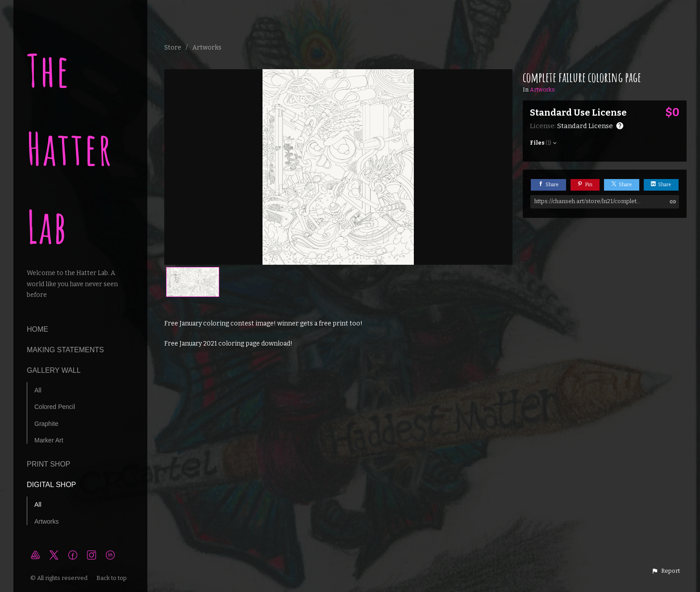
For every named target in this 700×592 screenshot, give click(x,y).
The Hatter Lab (70, 148)
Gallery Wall (54, 370)
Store (173, 48)
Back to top (112, 578)
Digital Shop (51, 485)
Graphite (46, 424)
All (38, 390)
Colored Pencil (55, 407)
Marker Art (49, 440)
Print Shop (49, 464)
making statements (65, 350)
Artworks (46, 521)
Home (37, 329)
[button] (666, 571)
